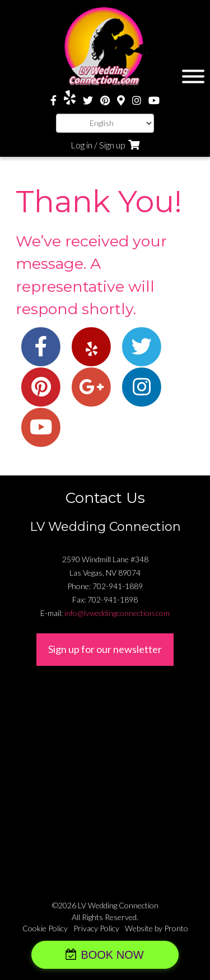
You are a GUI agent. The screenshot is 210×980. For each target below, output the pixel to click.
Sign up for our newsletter (105, 649)
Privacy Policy (96, 928)
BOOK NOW (112, 955)
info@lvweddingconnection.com (117, 613)
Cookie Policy (45, 928)
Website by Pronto (157, 928)
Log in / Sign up (98, 145)
